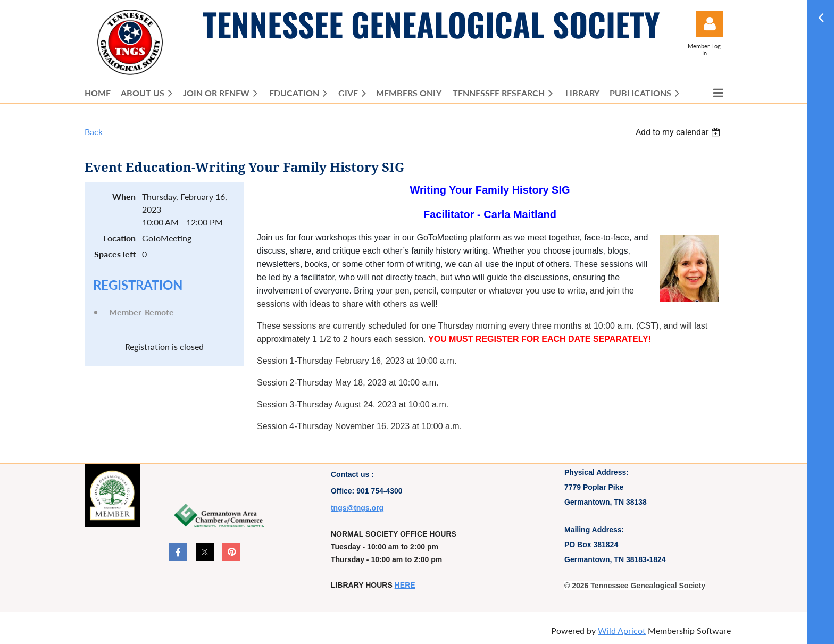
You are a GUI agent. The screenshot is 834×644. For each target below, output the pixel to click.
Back (94, 132)
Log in (710, 24)
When (124, 196)
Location (119, 238)
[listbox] (679, 132)
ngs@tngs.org (359, 508)
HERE (405, 585)
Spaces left (115, 254)
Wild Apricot (622, 630)
